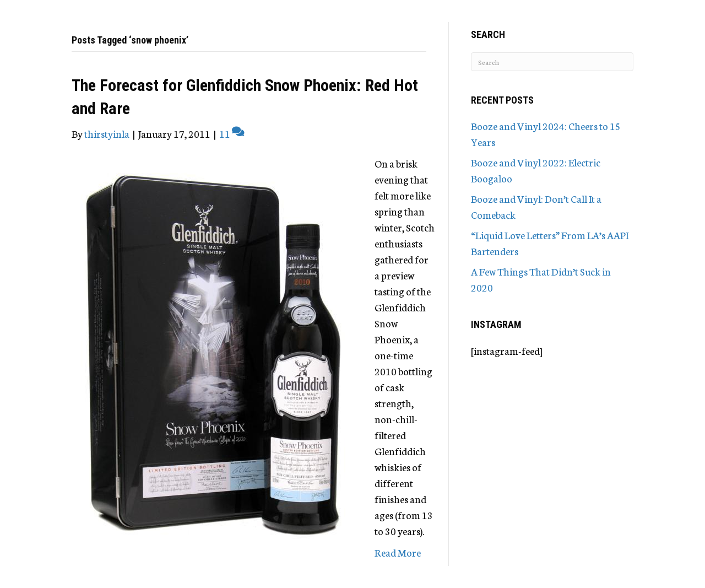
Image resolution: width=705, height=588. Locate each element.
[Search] (552, 62)
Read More (398, 552)
